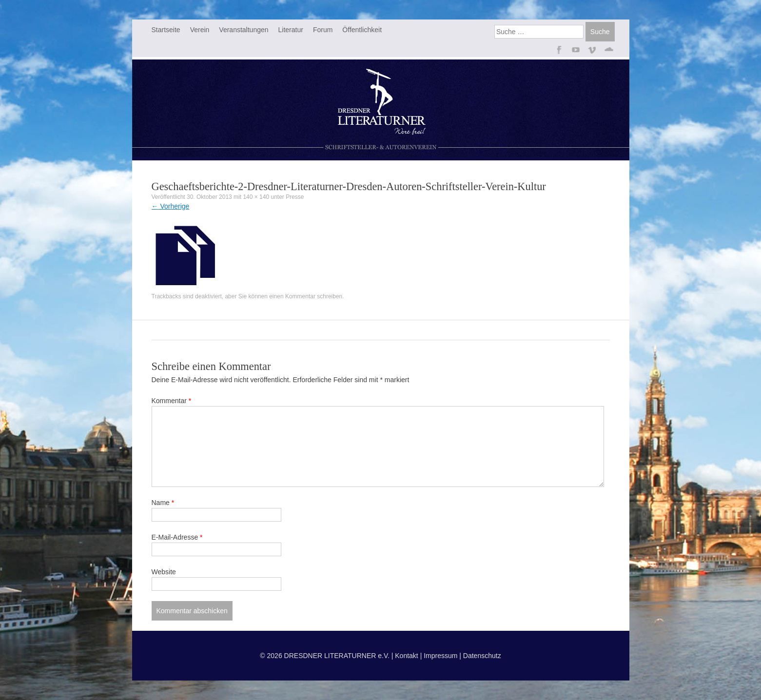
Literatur (291, 30)
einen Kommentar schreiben (306, 296)
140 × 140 (256, 197)
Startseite (166, 30)
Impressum (440, 656)
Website (164, 572)
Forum (323, 30)
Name (163, 503)
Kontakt (406, 656)
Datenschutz (482, 656)
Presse (295, 197)
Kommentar (172, 401)
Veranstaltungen (244, 30)
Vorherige (171, 206)
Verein (200, 30)
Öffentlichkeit (362, 30)
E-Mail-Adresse (177, 537)
